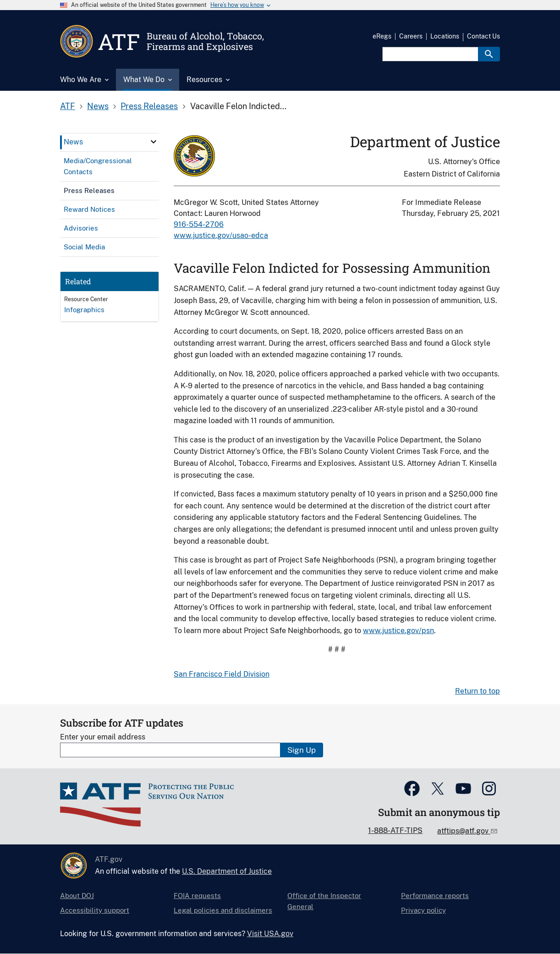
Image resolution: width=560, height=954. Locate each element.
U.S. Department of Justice (227, 871)
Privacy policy (423, 910)
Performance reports (435, 896)
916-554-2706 (199, 224)
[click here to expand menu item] (154, 142)
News (98, 106)
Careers (411, 36)
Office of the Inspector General (324, 901)
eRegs (382, 36)
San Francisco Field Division (222, 674)
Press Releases (149, 106)
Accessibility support (95, 910)
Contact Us (483, 36)
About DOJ (77, 896)
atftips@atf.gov (464, 831)
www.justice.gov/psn (398, 631)
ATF (68, 106)
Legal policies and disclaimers (223, 910)
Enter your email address (103, 737)
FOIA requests (197, 896)
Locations (445, 36)
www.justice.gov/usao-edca (221, 235)
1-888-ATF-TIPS (395, 830)
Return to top (478, 691)
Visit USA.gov (270, 934)
